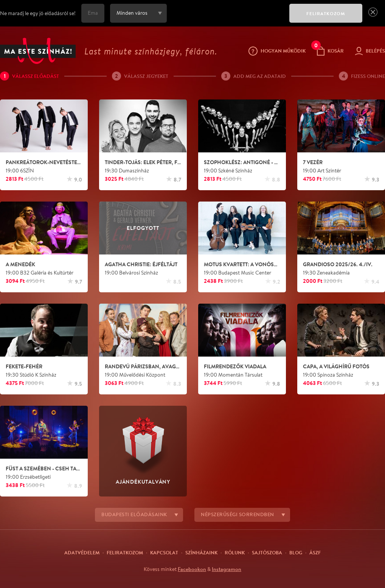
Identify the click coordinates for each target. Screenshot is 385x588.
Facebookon (192, 569)
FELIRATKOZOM (326, 13)
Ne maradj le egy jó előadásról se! (38, 13)
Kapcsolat (164, 552)
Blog (296, 552)
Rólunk (235, 552)
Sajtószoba (267, 552)
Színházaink (201, 552)
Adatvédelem (82, 552)
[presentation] (226, 19)
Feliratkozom (125, 552)
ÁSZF (315, 552)
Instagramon (227, 569)
